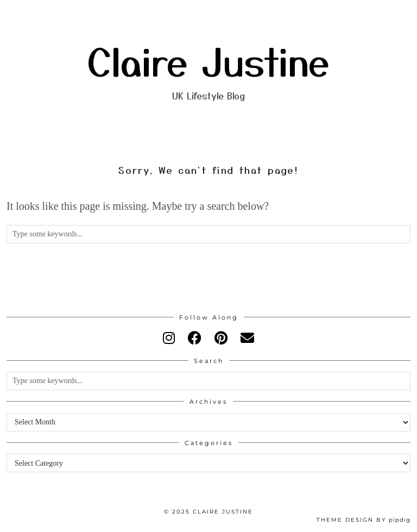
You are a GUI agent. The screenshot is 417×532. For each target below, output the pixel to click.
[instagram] (169, 338)
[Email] (247, 338)
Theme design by (364, 520)
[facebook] (195, 338)
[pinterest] (221, 338)
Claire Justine (208, 60)
